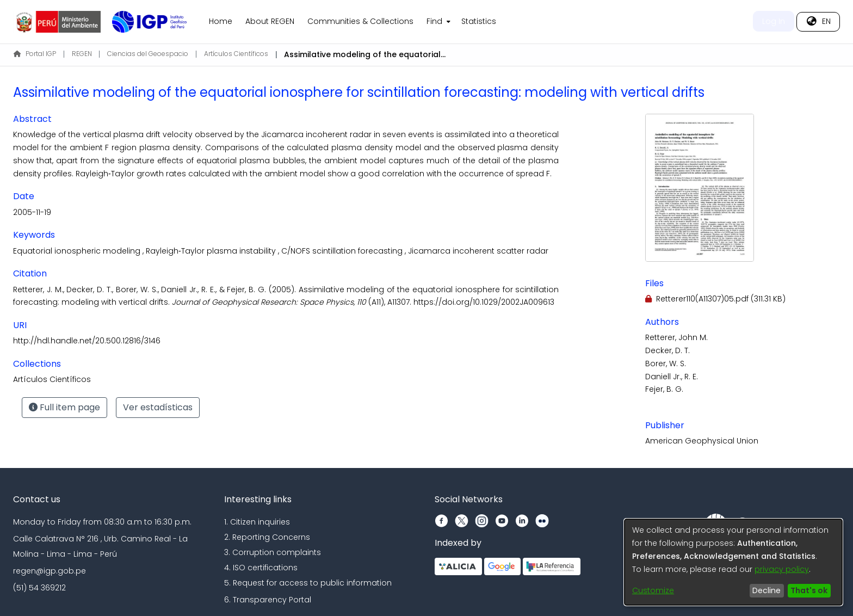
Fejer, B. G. (664, 389)
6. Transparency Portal (268, 600)
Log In (774, 21)
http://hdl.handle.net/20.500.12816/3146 (87, 341)
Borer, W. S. (666, 364)
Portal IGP (35, 54)
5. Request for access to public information (308, 583)
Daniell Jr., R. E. (672, 377)
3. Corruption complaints (273, 552)
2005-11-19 (32, 212)
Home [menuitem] (221, 21)
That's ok (809, 590)
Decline (767, 590)
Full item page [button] (64, 407)
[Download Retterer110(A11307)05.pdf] (715, 299)
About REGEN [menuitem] (270, 21)
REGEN (82, 54)
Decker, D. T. (667, 350)
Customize (653, 590)
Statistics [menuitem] (479, 21)
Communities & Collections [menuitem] (360, 21)
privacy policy (782, 569)
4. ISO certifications (261, 568)
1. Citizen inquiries (257, 522)
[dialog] (733, 562)
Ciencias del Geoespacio (148, 54)
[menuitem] (437, 22)
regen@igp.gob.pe (50, 571)
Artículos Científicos (236, 54)
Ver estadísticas (158, 407)
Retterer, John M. (676, 337)
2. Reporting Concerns (267, 537)
